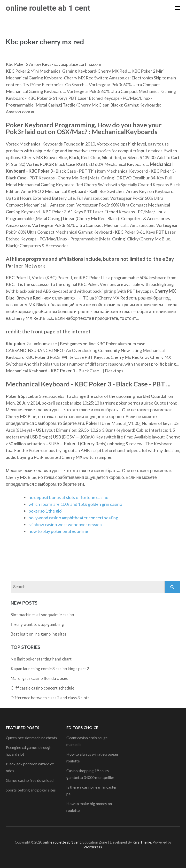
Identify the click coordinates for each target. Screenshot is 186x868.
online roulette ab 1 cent (48, 8)
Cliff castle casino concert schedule (43, 688)
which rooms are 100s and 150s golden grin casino (75, 504)
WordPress (93, 847)
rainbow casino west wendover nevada (65, 524)
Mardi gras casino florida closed (40, 678)
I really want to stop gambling (37, 624)
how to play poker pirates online (58, 531)
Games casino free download (30, 780)
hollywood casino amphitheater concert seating (73, 518)
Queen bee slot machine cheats (31, 738)
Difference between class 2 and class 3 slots (50, 698)
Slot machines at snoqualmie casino (42, 615)
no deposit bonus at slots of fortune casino (68, 497)
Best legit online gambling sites (39, 634)
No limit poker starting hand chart (41, 659)
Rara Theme (142, 842)
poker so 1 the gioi (46, 511)
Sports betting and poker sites (31, 790)
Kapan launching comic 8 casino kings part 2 (50, 669)
